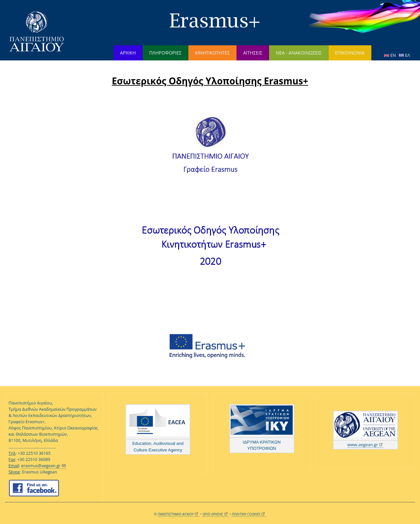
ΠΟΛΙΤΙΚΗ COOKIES (249, 514)
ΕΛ (404, 55)
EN (390, 55)
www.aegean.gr (365, 445)
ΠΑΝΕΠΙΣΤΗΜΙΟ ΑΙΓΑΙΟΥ (179, 514)
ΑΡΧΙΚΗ (128, 53)
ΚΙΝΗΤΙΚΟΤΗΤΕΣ (212, 53)
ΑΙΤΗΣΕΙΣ (253, 53)
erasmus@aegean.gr (44, 466)
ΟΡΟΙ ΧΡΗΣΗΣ (216, 514)
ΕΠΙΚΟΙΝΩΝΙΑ (350, 53)
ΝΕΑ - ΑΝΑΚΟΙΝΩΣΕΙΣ (299, 53)
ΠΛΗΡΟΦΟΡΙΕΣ (165, 53)
